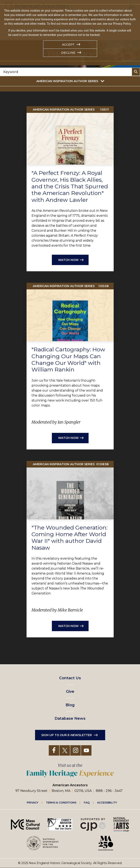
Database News (70, 718)
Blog (70, 705)
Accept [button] (68, 45)
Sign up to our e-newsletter (67, 735)
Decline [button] (68, 53)
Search (136, 72)
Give (70, 691)
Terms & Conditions (61, 802)
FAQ (87, 802)
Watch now (68, 260)
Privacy (33, 802)
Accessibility (107, 802)
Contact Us (70, 678)
